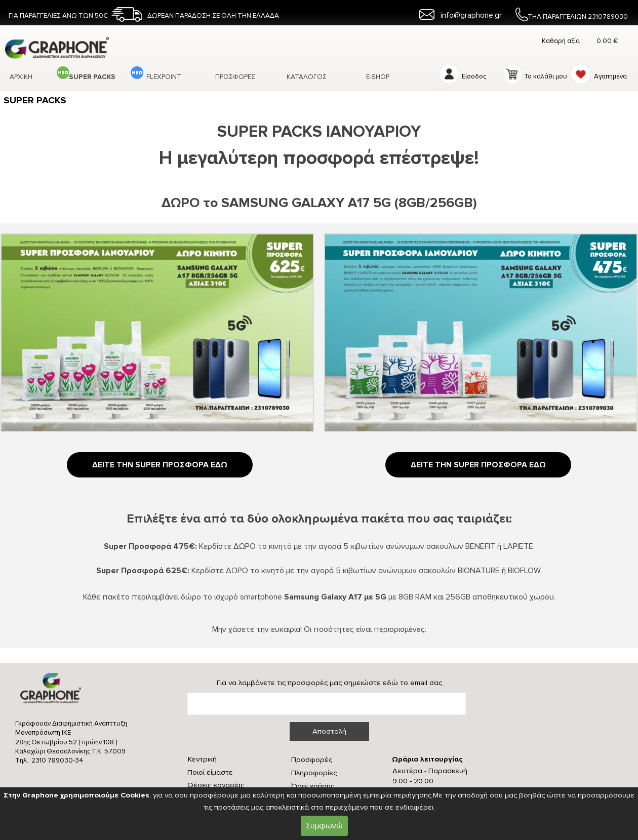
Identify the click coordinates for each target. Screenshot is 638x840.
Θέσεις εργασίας (216, 785)
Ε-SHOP (378, 77)
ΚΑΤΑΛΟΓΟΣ (307, 77)
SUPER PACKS (92, 77)
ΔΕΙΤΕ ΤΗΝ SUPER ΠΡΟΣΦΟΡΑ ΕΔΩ (160, 465)
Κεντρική (202, 759)
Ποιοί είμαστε (210, 772)
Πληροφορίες (314, 773)
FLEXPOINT (164, 77)
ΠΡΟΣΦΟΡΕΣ (235, 77)
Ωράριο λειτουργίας (427, 759)
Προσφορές (312, 760)
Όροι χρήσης (313, 786)
